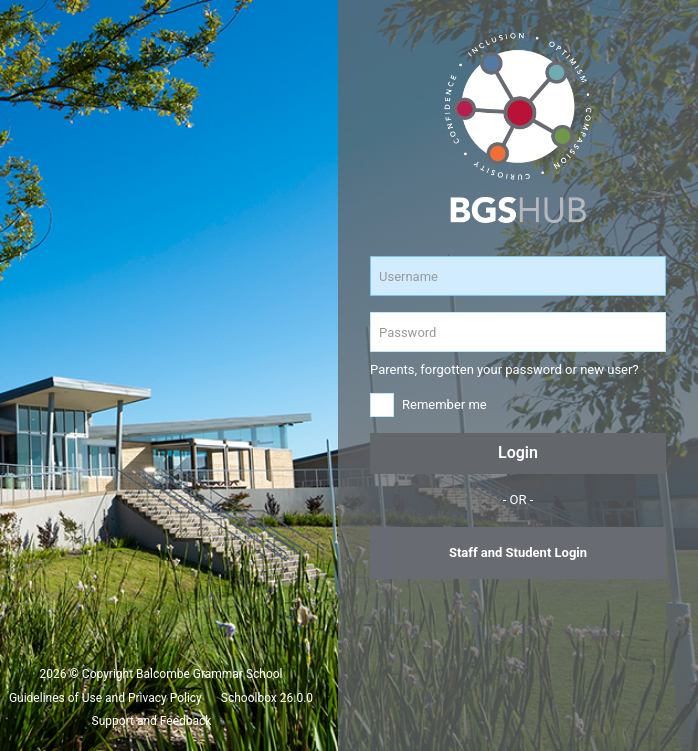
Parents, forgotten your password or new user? (504, 369)
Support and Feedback (152, 721)
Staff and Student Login (518, 552)
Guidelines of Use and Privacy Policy (105, 698)
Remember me (444, 404)
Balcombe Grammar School (209, 674)
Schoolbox (249, 698)
